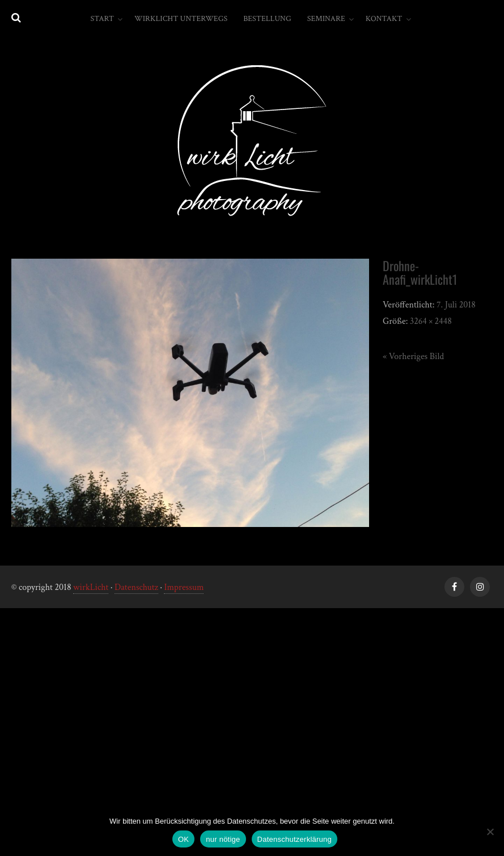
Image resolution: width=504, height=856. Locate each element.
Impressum (184, 587)
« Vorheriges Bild (413, 357)
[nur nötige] (490, 832)
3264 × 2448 (431, 321)
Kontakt (384, 19)
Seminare (326, 19)
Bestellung (267, 19)
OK (183, 839)
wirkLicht (91, 587)
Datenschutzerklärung (295, 839)
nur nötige (223, 839)
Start (102, 19)
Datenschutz (136, 587)
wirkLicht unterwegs (181, 19)
